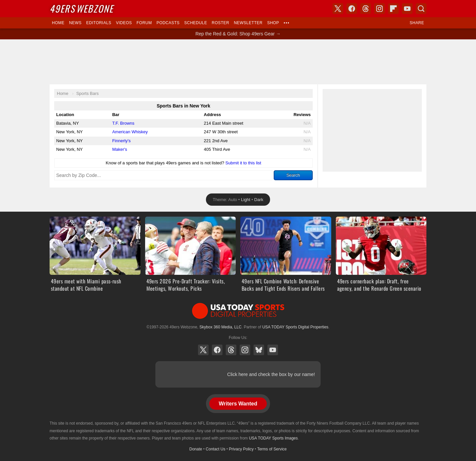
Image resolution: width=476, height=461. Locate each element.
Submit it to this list (243, 163)
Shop (273, 23)
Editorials (99, 23)
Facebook (217, 350)
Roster (220, 23)
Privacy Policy (241, 449)
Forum (144, 23)
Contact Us (215, 449)
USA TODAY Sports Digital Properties (238, 311)
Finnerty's (121, 141)
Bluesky (259, 350)
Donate (196, 449)
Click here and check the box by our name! (271, 374)
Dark (259, 200)
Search (293, 175)
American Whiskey (130, 132)
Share (417, 23)
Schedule (196, 23)
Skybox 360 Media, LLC (220, 327)
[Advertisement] (238, 62)
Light (246, 200)
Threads (231, 350)
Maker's (119, 149)
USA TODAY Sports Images (273, 438)
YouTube (273, 350)
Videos (124, 23)
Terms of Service (272, 449)
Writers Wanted (238, 404)
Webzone (81, 8)
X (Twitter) (203, 350)
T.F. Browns (123, 123)
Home (58, 23)
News (75, 23)
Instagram (245, 350)
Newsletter (248, 23)
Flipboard (393, 9)
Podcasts (168, 23)
